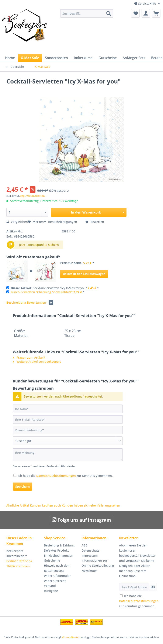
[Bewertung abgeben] (68, 441)
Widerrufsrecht (55, 581)
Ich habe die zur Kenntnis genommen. (65, 476)
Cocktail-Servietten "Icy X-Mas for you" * (55, 288)
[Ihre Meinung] (68, 455)
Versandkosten (71, 637)
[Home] (10, 58)
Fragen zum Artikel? (29, 357)
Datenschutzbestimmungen (56, 476)
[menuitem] (87, 15)
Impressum (90, 556)
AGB (84, 545)
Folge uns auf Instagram (81, 520)
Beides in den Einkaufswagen (84, 274)
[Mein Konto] (146, 13)
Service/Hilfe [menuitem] (146, 4)
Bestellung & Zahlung (59, 545)
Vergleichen (17, 222)
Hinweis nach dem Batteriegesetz (57, 568)
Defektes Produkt (56, 550)
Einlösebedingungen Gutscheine (59, 558)
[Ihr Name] (68, 409)
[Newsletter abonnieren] (153, 587)
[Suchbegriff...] (87, 13)
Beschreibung (16, 302)
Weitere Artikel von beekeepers (37, 362)
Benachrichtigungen (61, 222)
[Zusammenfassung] (68, 430)
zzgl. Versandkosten (33, 196)
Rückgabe (51, 591)
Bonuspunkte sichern (44, 245)
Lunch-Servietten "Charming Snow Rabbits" (42, 292)
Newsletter (89, 571)
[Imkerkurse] (83, 58)
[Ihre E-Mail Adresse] (134, 587)
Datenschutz (90, 550)
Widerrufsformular (57, 576)
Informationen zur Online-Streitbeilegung (98, 563)
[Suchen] (109, 13)
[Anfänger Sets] (134, 58)
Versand (50, 586)
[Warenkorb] (156, 13)
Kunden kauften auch (45, 505)
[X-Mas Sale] (30, 58)
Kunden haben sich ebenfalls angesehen (91, 505)
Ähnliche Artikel (18, 505)
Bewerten (95, 222)
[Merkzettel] (135, 13)
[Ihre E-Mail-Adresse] (68, 419)
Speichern (22, 486)
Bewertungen (40, 302)
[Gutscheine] (108, 58)
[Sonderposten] (56, 58)
